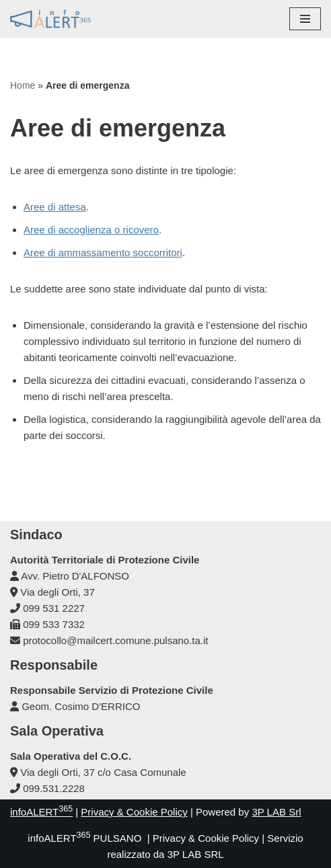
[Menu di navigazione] (305, 19)
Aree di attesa (55, 207)
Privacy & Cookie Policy (134, 812)
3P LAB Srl (276, 812)
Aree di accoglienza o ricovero (91, 230)
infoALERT (41, 812)
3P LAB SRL (196, 854)
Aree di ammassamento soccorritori (103, 252)
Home (23, 85)
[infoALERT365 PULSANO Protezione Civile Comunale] (50, 19)
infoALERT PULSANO (84, 838)
